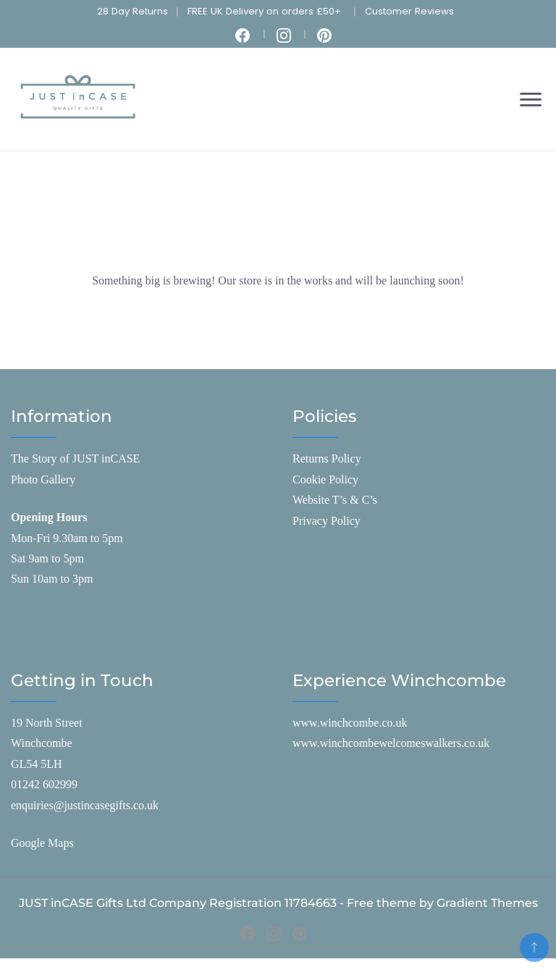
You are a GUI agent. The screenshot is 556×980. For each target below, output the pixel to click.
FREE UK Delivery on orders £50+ (264, 11)
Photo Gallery (43, 480)
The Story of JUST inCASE (75, 459)
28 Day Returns (132, 11)
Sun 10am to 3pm (52, 579)
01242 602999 (44, 784)
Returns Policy (327, 459)
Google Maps (42, 843)
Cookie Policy (325, 480)
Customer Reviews (409, 11)
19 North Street (47, 723)
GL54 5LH (37, 764)
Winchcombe (42, 743)
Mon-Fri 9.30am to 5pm (67, 538)
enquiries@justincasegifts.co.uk (85, 805)
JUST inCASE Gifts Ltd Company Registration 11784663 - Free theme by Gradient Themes (278, 903)
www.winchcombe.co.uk (350, 723)
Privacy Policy (327, 521)
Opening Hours (49, 517)
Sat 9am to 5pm (47, 558)
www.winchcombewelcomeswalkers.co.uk (391, 743)
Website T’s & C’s (335, 500)
